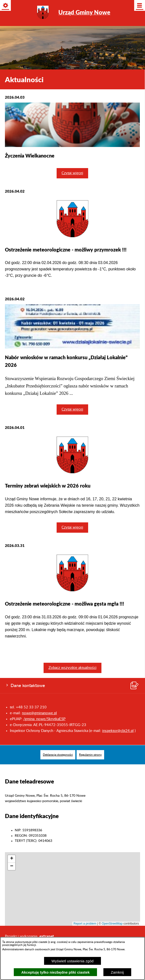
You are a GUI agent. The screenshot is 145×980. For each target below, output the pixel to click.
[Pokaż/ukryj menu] (139, 6)
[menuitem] (58, 755)
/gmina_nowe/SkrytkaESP (44, 719)
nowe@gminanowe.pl (39, 713)
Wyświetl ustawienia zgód (72, 961)
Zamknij (117, 972)
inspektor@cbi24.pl (118, 731)
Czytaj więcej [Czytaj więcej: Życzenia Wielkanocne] (72, 173)
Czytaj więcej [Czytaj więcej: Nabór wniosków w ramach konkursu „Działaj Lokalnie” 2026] (72, 409)
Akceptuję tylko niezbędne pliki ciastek (55, 972)
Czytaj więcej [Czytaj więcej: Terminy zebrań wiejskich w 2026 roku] (72, 527)
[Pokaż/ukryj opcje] (6, 6)
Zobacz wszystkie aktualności (72, 668)
